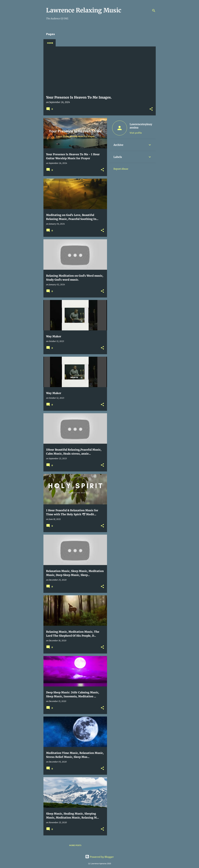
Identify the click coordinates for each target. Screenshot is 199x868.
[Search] (154, 11)
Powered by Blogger (99, 857)
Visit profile (136, 133)
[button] (151, 109)
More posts (75, 845)
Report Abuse (121, 169)
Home (50, 43)
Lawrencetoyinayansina (141, 126)
